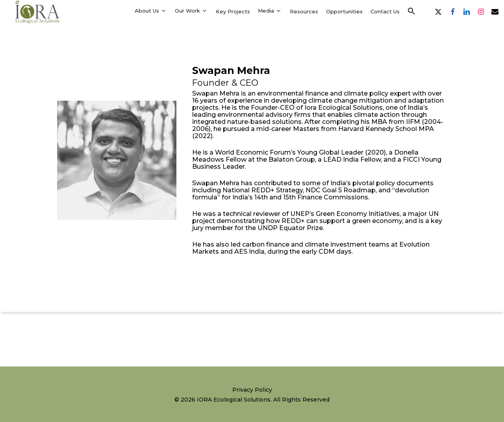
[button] (411, 11)
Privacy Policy (252, 390)
